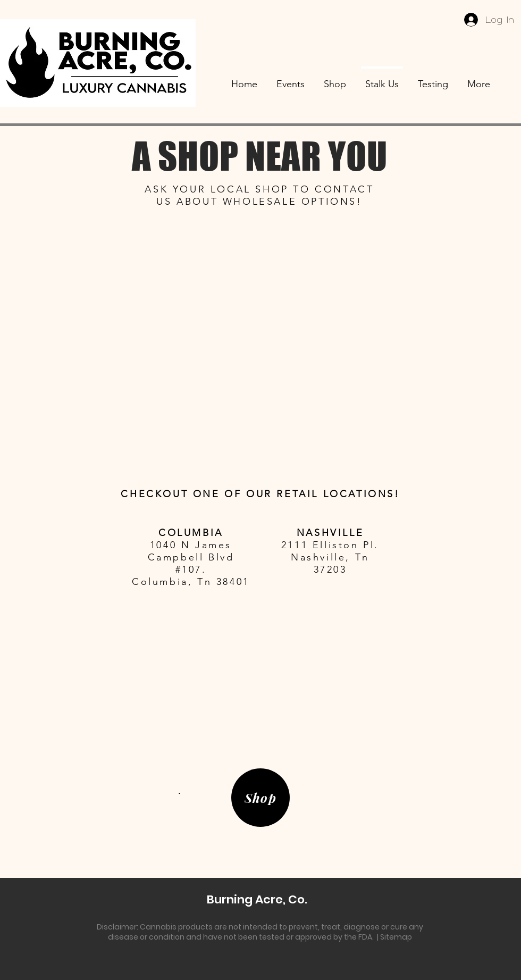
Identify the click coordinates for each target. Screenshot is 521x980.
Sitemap (396, 937)
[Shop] (260, 798)
